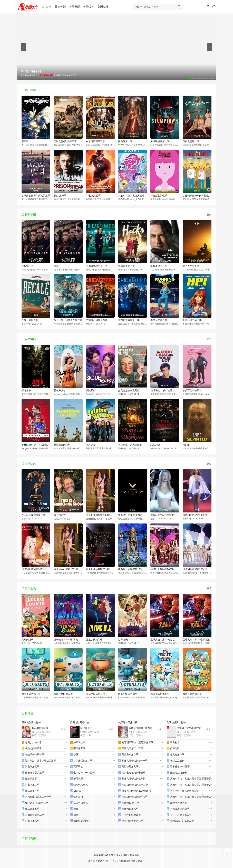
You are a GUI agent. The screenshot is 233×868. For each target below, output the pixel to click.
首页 (47, 7)
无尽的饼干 (27, 640)
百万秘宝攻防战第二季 (33, 515)
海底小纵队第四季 (128, 694)
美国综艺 (89, 7)
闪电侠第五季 (93, 196)
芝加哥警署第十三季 (129, 320)
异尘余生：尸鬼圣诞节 (130, 445)
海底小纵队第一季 (31, 694)
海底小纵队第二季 (63, 694)
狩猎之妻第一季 (191, 141)
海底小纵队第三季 (95, 694)
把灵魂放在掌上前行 (129, 390)
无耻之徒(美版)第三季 (65, 141)
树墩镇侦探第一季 (160, 141)
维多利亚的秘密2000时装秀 (100, 515)
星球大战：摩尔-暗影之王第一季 (165, 640)
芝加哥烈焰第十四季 (97, 320)
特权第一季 (27, 266)
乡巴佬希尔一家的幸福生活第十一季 (197, 196)
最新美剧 (60, 7)
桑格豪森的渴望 (62, 445)
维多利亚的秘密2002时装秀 (68, 569)
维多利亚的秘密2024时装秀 (133, 515)
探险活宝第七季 (159, 196)
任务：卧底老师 (30, 320)
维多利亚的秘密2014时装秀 (100, 569)
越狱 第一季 (60, 196)
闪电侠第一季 (125, 141)
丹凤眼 (186, 445)
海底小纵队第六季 (192, 694)
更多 (209, 215)
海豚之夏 (91, 445)
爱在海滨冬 (60, 390)
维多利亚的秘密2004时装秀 (197, 569)
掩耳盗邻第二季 (159, 266)
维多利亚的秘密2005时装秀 (165, 569)
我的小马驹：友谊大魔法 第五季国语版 (133, 196)
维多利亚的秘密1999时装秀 (197, 515)
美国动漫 (103, 7)
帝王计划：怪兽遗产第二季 (68, 320)
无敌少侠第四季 (94, 640)
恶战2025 (155, 445)
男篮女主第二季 (159, 320)
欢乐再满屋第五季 (95, 141)
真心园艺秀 (60, 515)
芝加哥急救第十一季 (97, 266)
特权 (56, 266)
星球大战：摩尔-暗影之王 (196, 640)
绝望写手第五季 (127, 266)
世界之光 (123, 640)
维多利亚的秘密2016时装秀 (133, 569)
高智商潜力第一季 (192, 320)
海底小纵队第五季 (160, 694)
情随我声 (91, 390)
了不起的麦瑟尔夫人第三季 (36, 196)
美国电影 (74, 7)
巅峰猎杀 (26, 390)
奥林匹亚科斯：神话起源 (35, 445)
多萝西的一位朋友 (192, 390)
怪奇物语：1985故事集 (66, 640)
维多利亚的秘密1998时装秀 (165, 515)
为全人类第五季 (191, 266)
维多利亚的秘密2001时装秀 (36, 569)
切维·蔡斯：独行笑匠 (161, 390)
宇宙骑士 (26, 141)
